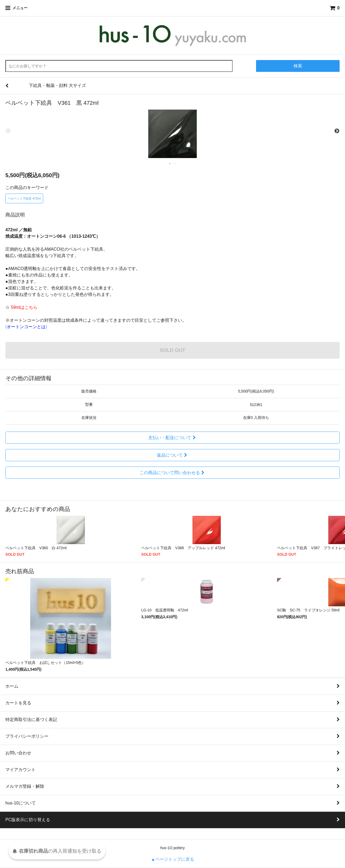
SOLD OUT (172, 350)
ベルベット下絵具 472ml (24, 198)
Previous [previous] (8, 131)
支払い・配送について (173, 438)
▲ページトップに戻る (172, 859)
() (26, 327)
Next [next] (337, 131)
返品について (173, 455)
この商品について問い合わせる (173, 473)
